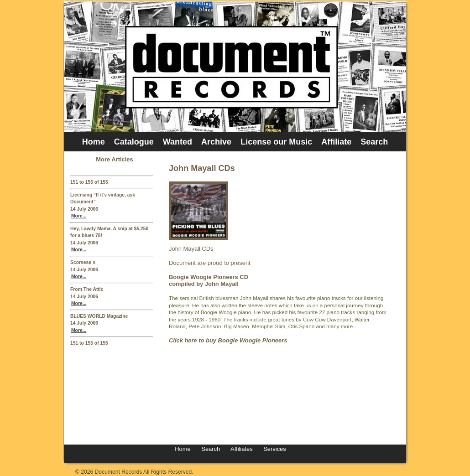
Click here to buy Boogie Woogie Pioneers (228, 340)
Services (274, 449)
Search (374, 142)
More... (79, 216)
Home (94, 142)
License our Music (276, 142)
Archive (216, 142)
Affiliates (242, 449)
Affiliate (336, 142)
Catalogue (134, 142)
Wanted (178, 142)
